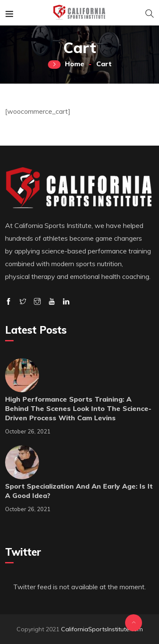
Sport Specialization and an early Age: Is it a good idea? (79, 491)
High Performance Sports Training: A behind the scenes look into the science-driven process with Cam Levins (78, 408)
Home (75, 64)
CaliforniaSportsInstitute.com (102, 629)
